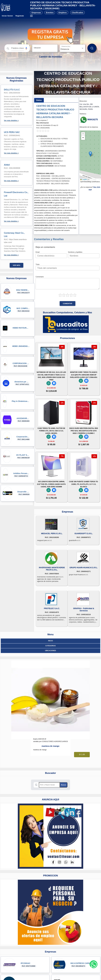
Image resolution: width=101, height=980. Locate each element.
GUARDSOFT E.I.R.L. (84, 533)
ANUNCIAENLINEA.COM (43, 190)
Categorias (50, 646)
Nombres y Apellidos (75, 252)
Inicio (51, 641)
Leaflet (84, 179)
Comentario (40, 277)
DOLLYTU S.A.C (12, 90)
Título (38, 264)
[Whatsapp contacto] (94, 964)
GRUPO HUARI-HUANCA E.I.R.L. (84, 568)
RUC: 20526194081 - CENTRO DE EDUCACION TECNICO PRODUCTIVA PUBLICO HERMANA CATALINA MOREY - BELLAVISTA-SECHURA (54, 181)
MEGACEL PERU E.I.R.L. (52, 533)
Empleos (63, 13)
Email (38, 252)
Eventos (50, 13)
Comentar (67, 304)
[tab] (39, 100)
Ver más (17, 265)
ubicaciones (50, 651)
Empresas (36, 13)
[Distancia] (73, 48)
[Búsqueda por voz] (26, 48)
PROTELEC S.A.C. (52, 608)
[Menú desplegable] (31, 16)
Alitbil (7, 165)
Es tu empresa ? (42, 120)
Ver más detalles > (11, 120)
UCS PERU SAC (12, 132)
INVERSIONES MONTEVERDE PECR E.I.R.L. (52, 569)
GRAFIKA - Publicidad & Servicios (84, 610)
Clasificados (77, 13)
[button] (26, 48)
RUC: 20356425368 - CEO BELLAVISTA (50, 176)
